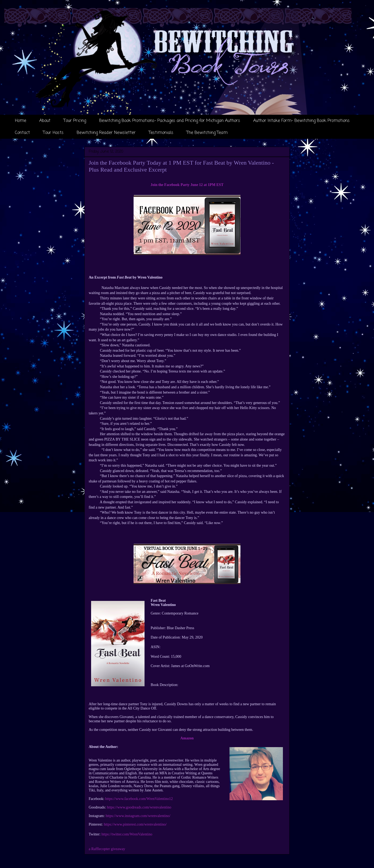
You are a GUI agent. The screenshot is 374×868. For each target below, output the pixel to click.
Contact (22, 133)
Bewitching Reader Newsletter (106, 133)
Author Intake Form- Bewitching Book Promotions (301, 121)
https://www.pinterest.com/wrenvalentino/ (135, 824)
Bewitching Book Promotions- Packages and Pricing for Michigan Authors (170, 121)
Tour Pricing (75, 121)
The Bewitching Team (207, 133)
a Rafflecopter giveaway (107, 849)
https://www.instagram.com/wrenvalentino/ (138, 816)
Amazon (187, 738)
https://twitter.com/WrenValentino (127, 834)
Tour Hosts (53, 133)
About (45, 121)
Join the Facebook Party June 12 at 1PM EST (187, 185)
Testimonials (161, 133)
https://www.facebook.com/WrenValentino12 (139, 799)
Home (21, 121)
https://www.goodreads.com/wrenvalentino (139, 807)
